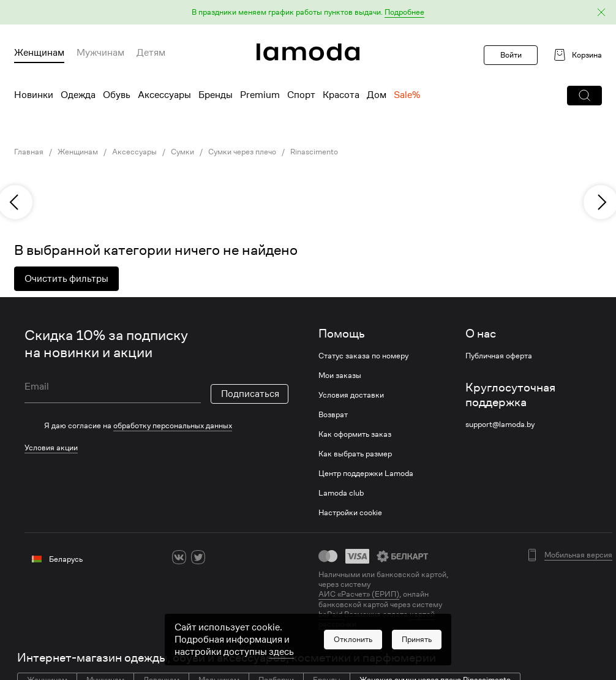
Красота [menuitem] (341, 95)
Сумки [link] (182, 152)
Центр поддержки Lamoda (366, 474)
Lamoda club (341, 493)
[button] (308, 13)
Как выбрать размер (355, 454)
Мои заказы (340, 376)
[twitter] (198, 557)
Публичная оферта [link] (499, 356)
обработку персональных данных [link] (173, 425)
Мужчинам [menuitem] (100, 53)
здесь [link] (281, 652)
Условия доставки (351, 395)
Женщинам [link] (78, 152)
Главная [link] (29, 152)
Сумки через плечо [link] (242, 152)
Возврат (333, 415)
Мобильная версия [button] (578, 555)
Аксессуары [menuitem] (164, 95)
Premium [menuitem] (260, 95)
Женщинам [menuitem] (39, 53)
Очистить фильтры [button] (66, 279)
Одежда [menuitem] (78, 95)
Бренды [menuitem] (216, 95)
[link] (308, 52)
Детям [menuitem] (151, 53)
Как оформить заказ (355, 434)
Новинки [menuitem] (34, 95)
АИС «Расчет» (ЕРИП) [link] (359, 594)
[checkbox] (156, 426)
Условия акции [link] (51, 448)
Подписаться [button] (250, 394)
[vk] (179, 557)
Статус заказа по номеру (363, 356)
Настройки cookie (350, 513)
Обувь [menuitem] (117, 95)
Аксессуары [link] (134, 152)
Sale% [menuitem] (407, 95)
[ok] (217, 557)
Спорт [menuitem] (301, 95)
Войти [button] (511, 55)
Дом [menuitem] (377, 95)
